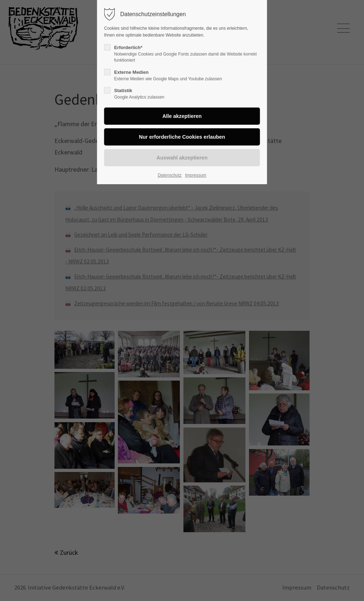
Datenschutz (170, 175)
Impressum (195, 175)
